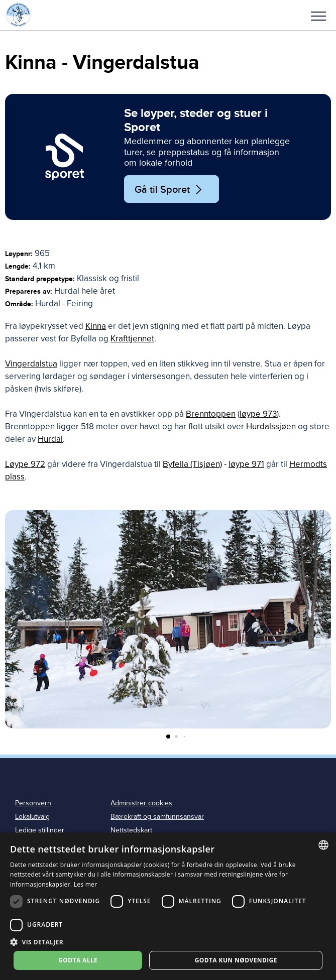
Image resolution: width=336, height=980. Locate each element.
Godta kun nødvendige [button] (236, 960)
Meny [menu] (318, 16)
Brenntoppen (211, 414)
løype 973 (258, 414)
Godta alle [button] (78, 960)
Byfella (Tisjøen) (192, 464)
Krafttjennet (132, 339)
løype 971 (246, 464)
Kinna (96, 326)
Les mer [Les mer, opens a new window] (86, 884)
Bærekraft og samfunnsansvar (157, 817)
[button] (318, 15)
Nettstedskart (131, 830)
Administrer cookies (141, 803)
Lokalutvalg (32, 817)
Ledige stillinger (40, 830)
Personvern (33, 803)
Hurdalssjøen (271, 426)
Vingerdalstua (31, 364)
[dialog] (168, 906)
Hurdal (50, 439)
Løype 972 (25, 464)
